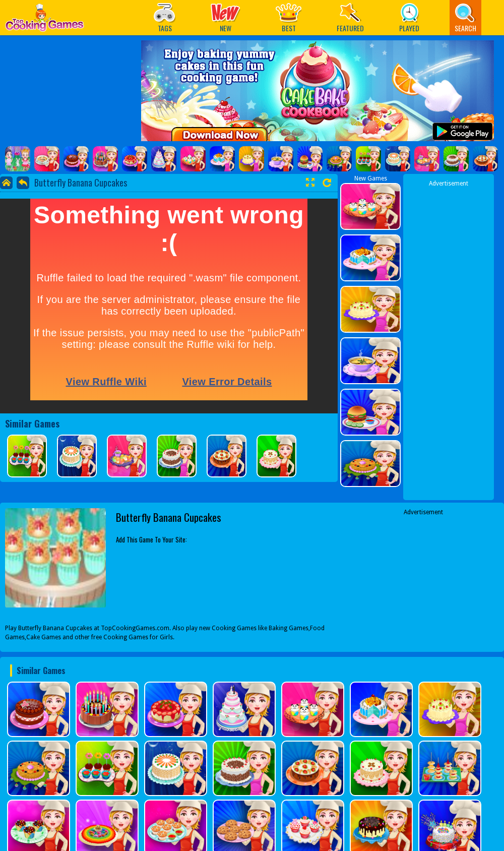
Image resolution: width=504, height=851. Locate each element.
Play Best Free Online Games (45, 20)
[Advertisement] (424, 580)
